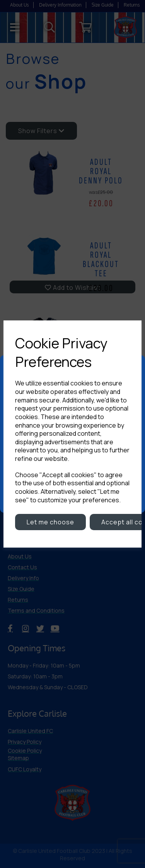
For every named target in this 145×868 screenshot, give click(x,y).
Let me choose (50, 522)
